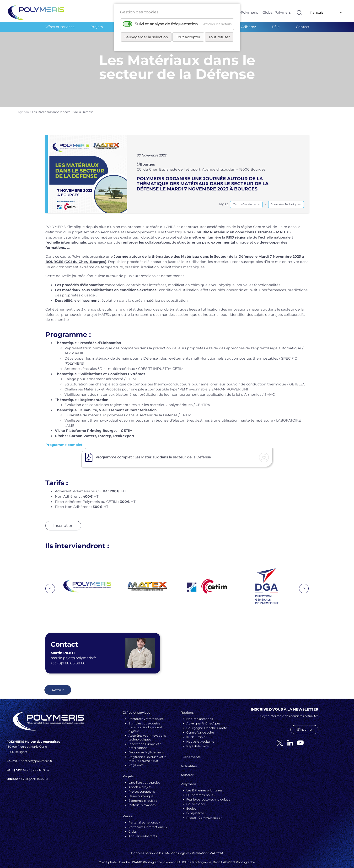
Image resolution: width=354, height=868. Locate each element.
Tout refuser (219, 37)
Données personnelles (147, 845)
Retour (58, 681)
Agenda (24, 104)
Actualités (189, 757)
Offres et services (59, 27)
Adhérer (187, 767)
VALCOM (216, 845)
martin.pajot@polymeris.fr (73, 650)
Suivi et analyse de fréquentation (166, 24)
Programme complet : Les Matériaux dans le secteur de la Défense (153, 449)
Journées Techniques (286, 196)
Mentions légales (177, 845)
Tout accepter (188, 37)
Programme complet (64, 436)
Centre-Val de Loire (246, 196)
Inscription (63, 517)
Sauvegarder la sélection (146, 37)
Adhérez (249, 27)
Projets (97, 27)
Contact (303, 27)
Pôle (276, 27)
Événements (191, 749)
